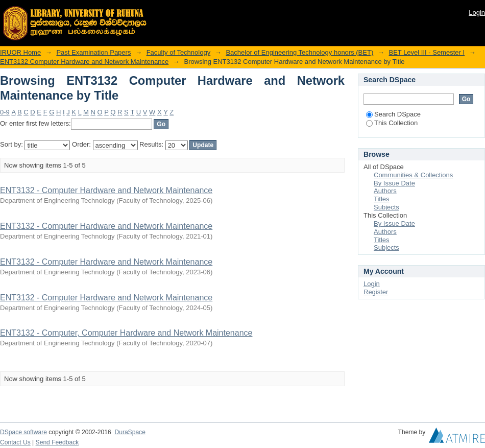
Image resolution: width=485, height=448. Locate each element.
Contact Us (15, 442)
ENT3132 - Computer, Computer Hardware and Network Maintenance (126, 333)
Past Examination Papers (93, 52)
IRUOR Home (20, 52)
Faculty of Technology (179, 52)
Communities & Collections (413, 175)
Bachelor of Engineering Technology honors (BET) (299, 52)
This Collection (392, 123)
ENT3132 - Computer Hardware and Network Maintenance (106, 190)
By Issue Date (394, 183)
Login (477, 13)
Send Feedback (57, 442)
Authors (385, 191)
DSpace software (23, 432)
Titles (382, 199)
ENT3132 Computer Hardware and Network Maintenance (84, 62)
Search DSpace (393, 114)
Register (376, 292)
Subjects (386, 207)
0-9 (5, 112)
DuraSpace (130, 432)
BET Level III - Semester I (427, 52)
